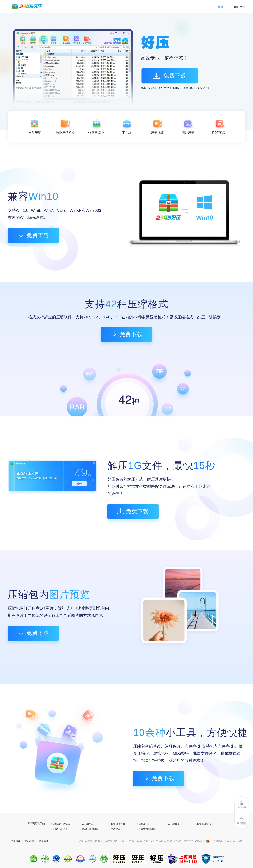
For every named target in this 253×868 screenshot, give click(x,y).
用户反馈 (240, 7)
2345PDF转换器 (147, 829)
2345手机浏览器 (90, 829)
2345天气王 (88, 824)
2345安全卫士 (118, 829)
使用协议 (16, 841)
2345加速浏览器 (62, 824)
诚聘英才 (44, 841)
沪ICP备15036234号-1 (194, 841)
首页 (220, 7)
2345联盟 (30, 841)
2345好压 (144, 824)
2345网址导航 (118, 824)
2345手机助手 (60, 829)
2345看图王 (174, 824)
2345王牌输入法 (205, 824)
